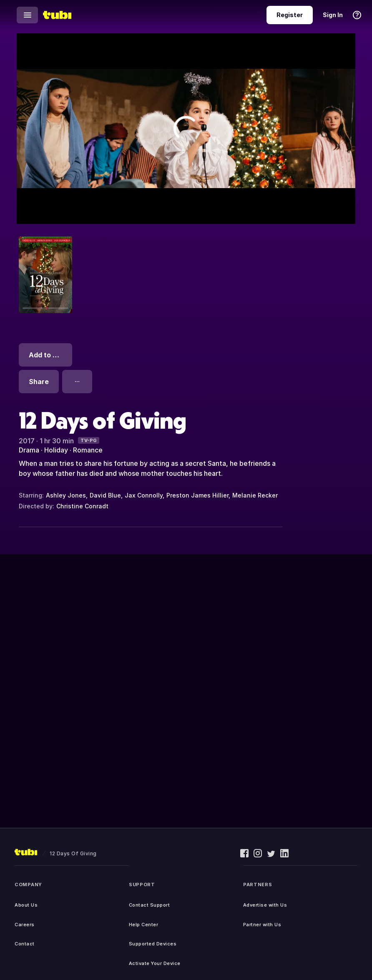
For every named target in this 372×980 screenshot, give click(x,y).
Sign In (333, 15)
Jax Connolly (144, 495)
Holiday (56, 450)
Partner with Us (262, 925)
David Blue (105, 495)
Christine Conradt (82, 506)
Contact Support (150, 905)
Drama (29, 450)
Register (290, 15)
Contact (25, 944)
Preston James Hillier (197, 495)
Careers (25, 925)
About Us (26, 905)
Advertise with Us (265, 905)
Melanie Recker (255, 495)
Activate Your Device (155, 963)
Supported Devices (153, 944)
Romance (88, 450)
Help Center (144, 925)
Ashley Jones (66, 495)
